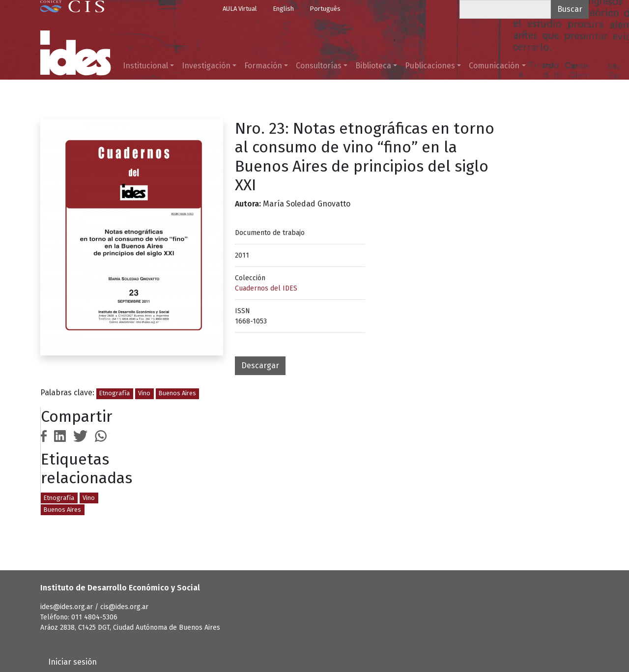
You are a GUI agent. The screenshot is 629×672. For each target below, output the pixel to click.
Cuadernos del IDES (266, 288)
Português (325, 9)
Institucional (145, 66)
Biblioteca (373, 66)
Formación (263, 66)
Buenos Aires (177, 393)
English (283, 9)
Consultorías (319, 66)
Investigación (206, 66)
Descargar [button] (260, 365)
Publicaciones (430, 66)
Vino (144, 393)
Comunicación (494, 66)
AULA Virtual (240, 9)
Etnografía (114, 393)
